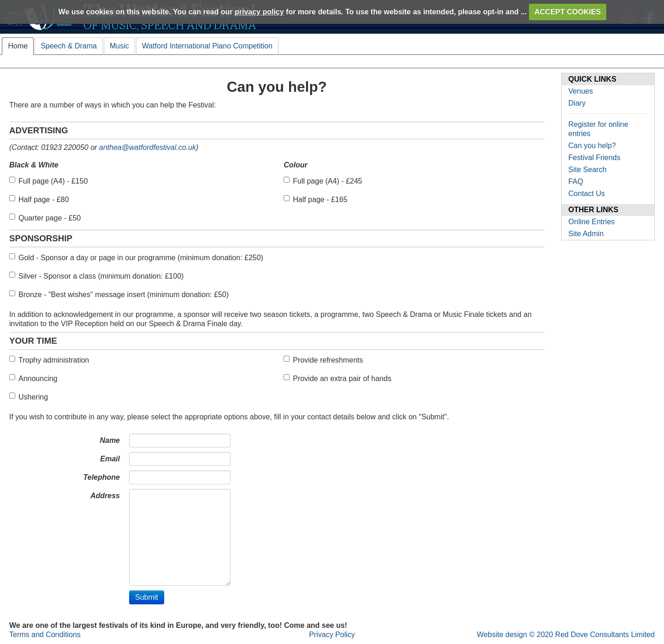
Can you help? (592, 146)
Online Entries (592, 222)
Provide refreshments (323, 360)
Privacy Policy (332, 635)
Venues (581, 91)
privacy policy (259, 12)
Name (110, 440)
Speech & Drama (69, 46)
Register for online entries (599, 129)
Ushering (29, 397)
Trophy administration (49, 360)
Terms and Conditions (45, 635)
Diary (577, 103)
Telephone (102, 477)
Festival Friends (595, 158)
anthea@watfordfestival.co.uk (148, 147)
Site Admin (586, 234)
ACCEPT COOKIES (568, 12)
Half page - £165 (315, 199)
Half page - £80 (39, 199)
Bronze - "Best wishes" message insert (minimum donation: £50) (119, 294)
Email (110, 459)
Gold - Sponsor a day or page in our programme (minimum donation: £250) (136, 257)
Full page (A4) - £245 (323, 181)
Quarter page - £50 (45, 218)
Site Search (588, 170)
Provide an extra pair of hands (337, 378)
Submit (147, 597)
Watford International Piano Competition (207, 46)
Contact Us (587, 194)
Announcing (33, 378)
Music (119, 46)
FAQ (576, 182)
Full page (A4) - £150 (48, 181)
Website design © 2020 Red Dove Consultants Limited (566, 635)
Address (105, 496)
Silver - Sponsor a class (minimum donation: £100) (96, 276)
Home (18, 46)
